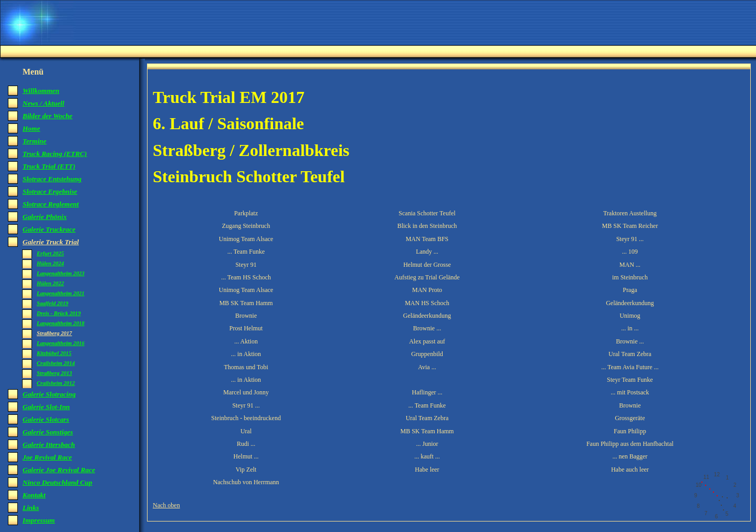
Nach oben (166, 505)
